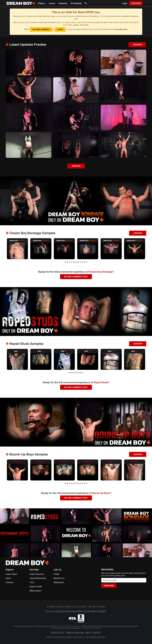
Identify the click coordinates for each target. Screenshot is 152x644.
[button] (10, 252)
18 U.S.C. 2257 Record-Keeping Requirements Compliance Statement (76, 611)
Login (125, 3)
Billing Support (35, 591)
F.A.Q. (32, 582)
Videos (41, 3)
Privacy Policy (58, 633)
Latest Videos (11, 574)
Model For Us (59, 578)
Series (52, 3)
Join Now (136, 3)
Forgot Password (37, 574)
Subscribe (109, 586)
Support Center (36, 587)
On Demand (76, 3)
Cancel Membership (38, 578)
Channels (63, 3)
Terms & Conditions (75, 633)
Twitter (56, 574)
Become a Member (41, 29)
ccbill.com (77, 628)
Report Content (93, 633)
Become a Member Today (76, 277)
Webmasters (59, 582)
